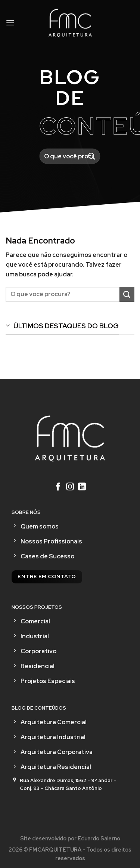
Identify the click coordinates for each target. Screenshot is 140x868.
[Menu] (10, 23)
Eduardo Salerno (99, 838)
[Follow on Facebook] (58, 487)
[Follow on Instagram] (70, 487)
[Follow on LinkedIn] (82, 487)
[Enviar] (92, 156)
